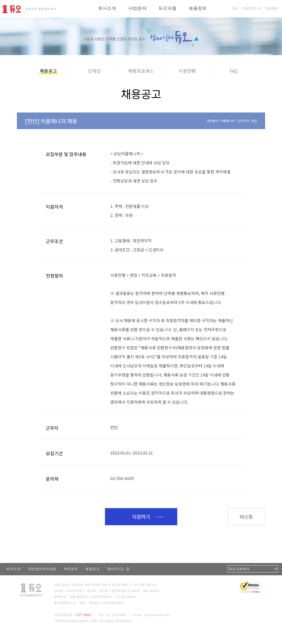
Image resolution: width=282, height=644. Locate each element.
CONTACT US (252, 8)
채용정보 (198, 8)
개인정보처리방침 (42, 569)
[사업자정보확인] (112, 603)
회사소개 (107, 8)
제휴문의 (71, 569)
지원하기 (141, 517)
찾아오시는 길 (118, 569)
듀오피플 (167, 8)
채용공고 (92, 569)
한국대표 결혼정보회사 (41, 9)
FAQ (235, 8)
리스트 (246, 517)
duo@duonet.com (157, 615)
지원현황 (271, 8)
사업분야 (137, 8)
